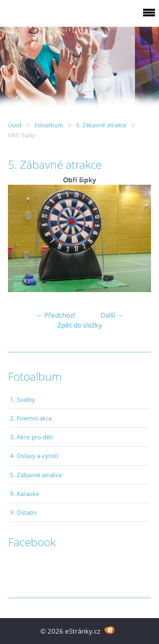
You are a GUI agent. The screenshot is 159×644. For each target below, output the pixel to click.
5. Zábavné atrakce (101, 125)
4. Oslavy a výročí (34, 456)
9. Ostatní (23, 512)
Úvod (15, 125)
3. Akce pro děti (31, 437)
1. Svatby (23, 399)
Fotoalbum (49, 125)
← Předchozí (55, 315)
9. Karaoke (25, 494)
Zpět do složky (80, 325)
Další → (112, 315)
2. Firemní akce (31, 418)
